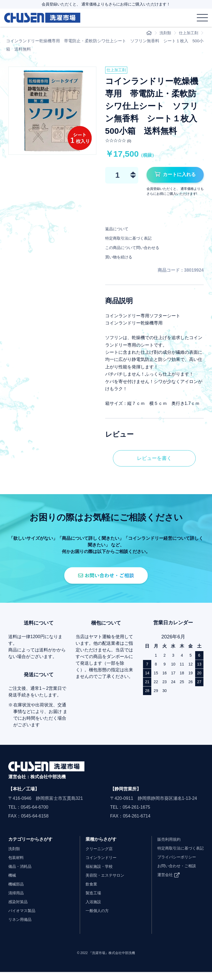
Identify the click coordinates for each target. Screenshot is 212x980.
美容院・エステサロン (102, 883)
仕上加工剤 (188, 33)
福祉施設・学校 (95, 874)
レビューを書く (154, 460)
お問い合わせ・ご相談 (173, 874)
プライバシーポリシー (173, 865)
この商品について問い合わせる (136, 249)
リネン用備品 (22, 927)
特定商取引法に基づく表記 (132, 239)
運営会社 (160, 883)
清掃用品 (17, 901)
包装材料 (17, 865)
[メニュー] (202, 18)
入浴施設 (88, 910)
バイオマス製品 (24, 919)
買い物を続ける (121, 258)
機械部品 (17, 892)
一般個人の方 (93, 919)
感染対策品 (19, 910)
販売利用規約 (164, 847)
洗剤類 (164, 33)
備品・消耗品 (22, 874)
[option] (52, 111)
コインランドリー (97, 865)
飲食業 (86, 892)
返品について (118, 230)
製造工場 (88, 901)
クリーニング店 (95, 857)
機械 (13, 883)
